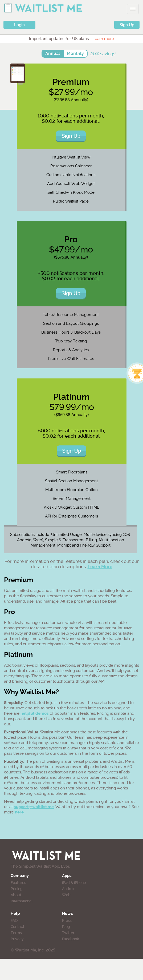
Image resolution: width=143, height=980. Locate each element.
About (16, 895)
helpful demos (35, 713)
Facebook (71, 939)
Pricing (17, 889)
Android (69, 889)
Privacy (17, 939)
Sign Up (127, 25)
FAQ (14, 920)
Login (19, 25)
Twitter (68, 933)
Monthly (75, 54)
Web (66, 895)
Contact (17, 927)
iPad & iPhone (74, 883)
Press (67, 920)
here (19, 812)
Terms (16, 933)
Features (18, 883)
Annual (53, 54)
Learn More (100, 567)
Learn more (103, 39)
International (22, 901)
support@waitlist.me (34, 807)
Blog (66, 927)
